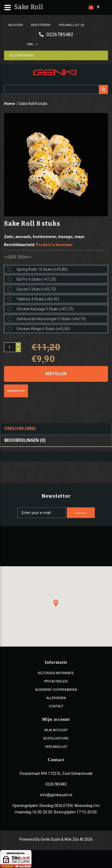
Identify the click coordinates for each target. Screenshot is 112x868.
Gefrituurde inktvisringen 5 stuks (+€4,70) (51, 319)
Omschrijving (20, 429)
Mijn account (56, 730)
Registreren (41, 25)
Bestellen (56, 374)
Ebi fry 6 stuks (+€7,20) (36, 279)
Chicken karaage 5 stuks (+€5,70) (45, 309)
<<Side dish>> (18, 257)
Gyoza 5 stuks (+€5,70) (36, 289)
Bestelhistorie (56, 738)
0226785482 (56, 784)
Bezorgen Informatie (56, 673)
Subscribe (81, 513)
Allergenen (56, 698)
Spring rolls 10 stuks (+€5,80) (42, 269)
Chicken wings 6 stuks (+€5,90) (43, 329)
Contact (56, 706)
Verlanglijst (16, 391)
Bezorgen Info (22, 55)
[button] (56, 603)
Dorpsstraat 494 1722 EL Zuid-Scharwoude (56, 773)
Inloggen (15, 25)
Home (9, 104)
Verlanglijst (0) (71, 25)
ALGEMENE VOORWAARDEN (56, 690)
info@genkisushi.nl (56, 795)
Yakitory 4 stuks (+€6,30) (38, 299)
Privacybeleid (56, 681)
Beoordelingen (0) (25, 440)
